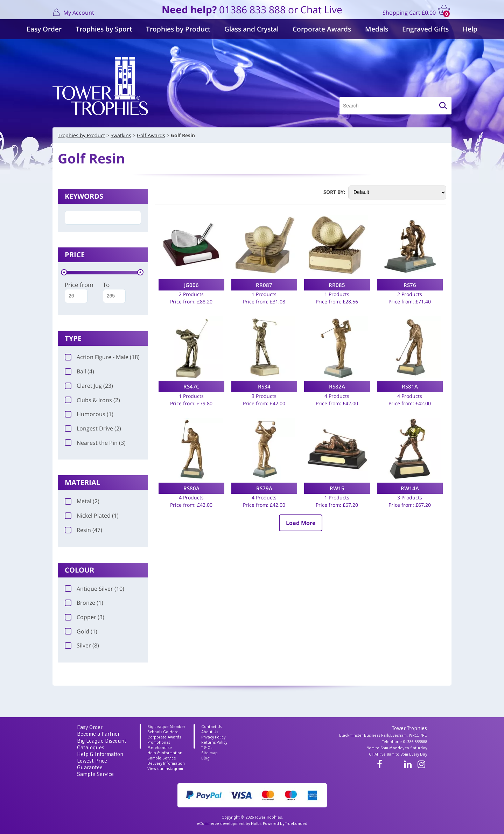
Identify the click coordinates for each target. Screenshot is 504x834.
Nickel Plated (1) (92, 516)
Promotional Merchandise (160, 745)
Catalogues (91, 748)
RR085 (337, 285)
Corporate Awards (322, 29)
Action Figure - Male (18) (102, 357)
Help (470, 29)
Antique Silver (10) (94, 589)
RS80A (191, 488)
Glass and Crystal (251, 29)
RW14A (410, 488)
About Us (210, 732)
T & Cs (207, 748)
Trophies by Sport (104, 29)
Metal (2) (82, 501)
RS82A (337, 386)
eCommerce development (221, 824)
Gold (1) (81, 631)
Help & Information (100, 754)
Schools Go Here (163, 732)
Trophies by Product (178, 29)
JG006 (191, 285)
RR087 (264, 285)
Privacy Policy (213, 737)
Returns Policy (214, 742)
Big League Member (166, 727)
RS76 (410, 285)
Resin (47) (83, 530)
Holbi (256, 824)
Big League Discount (102, 741)
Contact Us (212, 727)
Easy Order (44, 29)
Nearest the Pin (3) (95, 443)
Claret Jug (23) (89, 386)
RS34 (264, 386)
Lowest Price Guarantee (92, 764)
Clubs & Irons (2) (92, 400)
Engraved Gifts (425, 29)
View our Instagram (165, 769)
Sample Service (95, 774)
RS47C (191, 386)
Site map (209, 753)
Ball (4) (79, 371)
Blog (205, 758)
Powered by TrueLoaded (285, 824)
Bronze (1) (84, 603)
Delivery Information (166, 763)
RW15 (337, 488)
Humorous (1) (89, 414)
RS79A (264, 488)
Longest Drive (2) (93, 428)
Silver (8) (82, 645)
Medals (377, 29)
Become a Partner (98, 734)
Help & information (165, 753)
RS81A (410, 386)
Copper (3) (85, 617)
